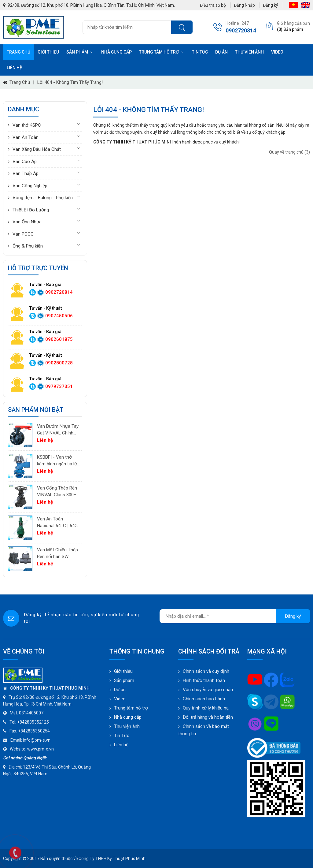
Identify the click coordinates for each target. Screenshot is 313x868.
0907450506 (59, 316)
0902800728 (59, 363)
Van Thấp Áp (26, 173)
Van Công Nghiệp (30, 186)
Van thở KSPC (27, 125)
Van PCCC (23, 234)
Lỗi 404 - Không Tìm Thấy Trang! (70, 82)
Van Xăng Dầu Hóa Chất (37, 149)
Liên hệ (14, 68)
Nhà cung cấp (116, 52)
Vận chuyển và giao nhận (208, 690)
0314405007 (31, 713)
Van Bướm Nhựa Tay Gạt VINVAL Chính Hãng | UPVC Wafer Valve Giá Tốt (58, 430)
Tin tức (200, 52)
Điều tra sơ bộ (213, 5)
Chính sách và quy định (206, 671)
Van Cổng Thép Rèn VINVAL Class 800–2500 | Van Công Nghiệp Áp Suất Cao (57, 492)
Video (277, 52)
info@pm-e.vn (37, 740)
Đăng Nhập (244, 5)
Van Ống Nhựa (27, 222)
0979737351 (59, 386)
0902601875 (59, 339)
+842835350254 (34, 731)
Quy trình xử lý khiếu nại (206, 708)
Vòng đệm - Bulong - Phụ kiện (43, 198)
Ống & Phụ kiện (28, 246)
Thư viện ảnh (249, 52)
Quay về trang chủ (289, 152)
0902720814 (59, 292)
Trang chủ (18, 52)
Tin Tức (122, 736)
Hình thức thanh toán (204, 680)
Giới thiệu (48, 52)
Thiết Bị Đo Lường (31, 210)
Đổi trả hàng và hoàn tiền (208, 717)
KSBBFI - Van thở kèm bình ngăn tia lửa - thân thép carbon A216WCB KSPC (58, 461)
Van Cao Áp (25, 162)
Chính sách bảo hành (204, 699)
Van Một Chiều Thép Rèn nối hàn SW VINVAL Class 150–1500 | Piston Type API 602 (57, 554)
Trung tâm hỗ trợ (162, 52)
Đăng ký (271, 5)
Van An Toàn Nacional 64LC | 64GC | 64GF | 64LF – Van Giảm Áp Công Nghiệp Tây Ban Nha (59, 523)
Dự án (221, 52)
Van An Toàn (26, 137)
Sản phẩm (80, 52)
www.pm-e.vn (41, 749)
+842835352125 (33, 722)
